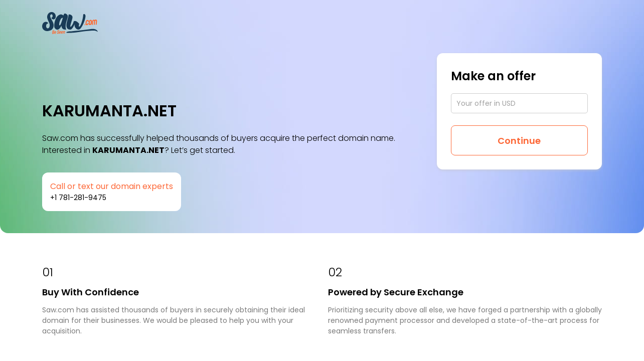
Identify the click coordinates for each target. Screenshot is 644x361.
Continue (519, 141)
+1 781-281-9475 (78, 198)
